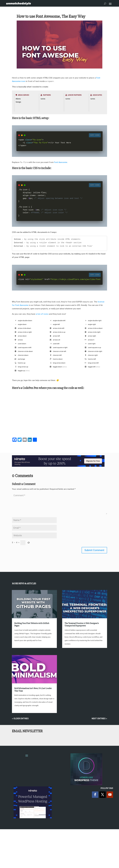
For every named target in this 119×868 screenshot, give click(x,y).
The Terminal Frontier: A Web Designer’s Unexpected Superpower (82, 624)
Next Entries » (99, 719)
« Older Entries (20, 719)
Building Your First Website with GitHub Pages (32, 624)
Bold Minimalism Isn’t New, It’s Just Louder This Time (33, 690)
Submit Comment (94, 550)
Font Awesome (61, 162)
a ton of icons (42, 314)
